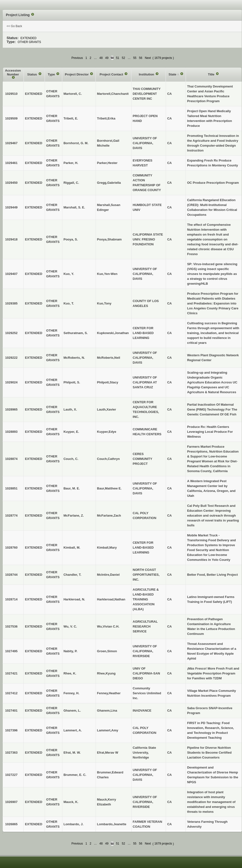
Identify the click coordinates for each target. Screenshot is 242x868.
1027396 (11, 730)
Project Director (77, 74)
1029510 (11, 94)
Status (32, 74)
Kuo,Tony (104, 303)
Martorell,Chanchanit (113, 94)
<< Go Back (14, 26)
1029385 (11, 303)
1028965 (11, 409)
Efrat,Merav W (108, 753)
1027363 (11, 753)
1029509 (11, 118)
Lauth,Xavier (107, 409)
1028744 (11, 575)
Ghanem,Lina (107, 711)
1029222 (11, 358)
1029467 (11, 143)
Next (148, 58)
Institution (147, 74)
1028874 (11, 459)
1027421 (11, 673)
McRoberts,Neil (109, 358)
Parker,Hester (107, 163)
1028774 (11, 515)
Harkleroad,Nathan (111, 599)
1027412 (11, 693)
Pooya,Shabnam (109, 239)
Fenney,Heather (109, 693)
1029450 (11, 183)
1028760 (11, 548)
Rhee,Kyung (106, 673)
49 (107, 58)
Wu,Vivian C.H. (108, 626)
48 (101, 58)
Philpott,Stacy (108, 382)
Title (211, 74)
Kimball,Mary (107, 548)
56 (141, 58)
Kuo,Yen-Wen (107, 274)
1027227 (11, 775)
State (173, 74)
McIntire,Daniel (108, 575)
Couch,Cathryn (108, 459)
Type (52, 74)
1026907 (11, 802)
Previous (77, 58)
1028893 (11, 432)
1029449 (11, 207)
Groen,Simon (107, 651)
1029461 (11, 163)
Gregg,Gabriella (109, 183)
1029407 (11, 274)
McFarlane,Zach (109, 515)
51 (117, 58)
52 (123, 58)
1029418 (11, 239)
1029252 (11, 333)
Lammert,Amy (108, 730)
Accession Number (13, 72)
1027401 (11, 711)
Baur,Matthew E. (109, 488)
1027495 (11, 651)
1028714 (11, 599)
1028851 (11, 488)
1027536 (11, 626)
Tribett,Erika (106, 118)
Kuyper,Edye (107, 432)
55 (135, 58)
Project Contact (112, 74)
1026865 (11, 824)
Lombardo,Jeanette (112, 824)
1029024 (11, 382)
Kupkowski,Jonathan (113, 333)
